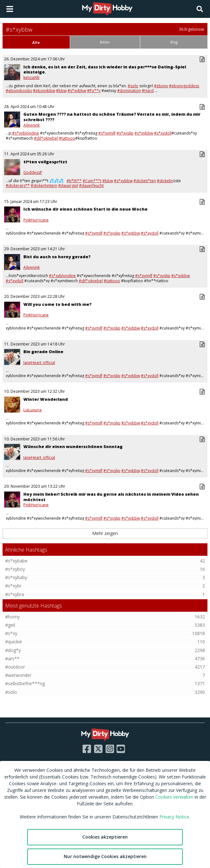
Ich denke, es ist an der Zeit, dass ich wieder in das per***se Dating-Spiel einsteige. (105, 70)
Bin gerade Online (43, 352)
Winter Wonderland (46, 399)
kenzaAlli (31, 78)
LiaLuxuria (32, 410)
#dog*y (13, 650)
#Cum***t (92, 181)
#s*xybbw (77, 91)
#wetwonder (18, 675)
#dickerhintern (44, 186)
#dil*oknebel (46, 138)
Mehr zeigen (105, 533)
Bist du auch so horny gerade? (57, 257)
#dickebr (165, 181)
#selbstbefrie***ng (25, 683)
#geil (10, 625)
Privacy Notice (174, 817)
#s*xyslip (125, 133)
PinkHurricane (36, 220)
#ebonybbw (44, 91)
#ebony (161, 86)
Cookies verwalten (174, 797)
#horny (12, 617)
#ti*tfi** (74, 181)
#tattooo (67, 138)
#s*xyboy (15, 569)
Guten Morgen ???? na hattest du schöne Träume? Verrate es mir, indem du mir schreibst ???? (112, 117)
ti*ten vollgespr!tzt (45, 162)
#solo (133, 86)
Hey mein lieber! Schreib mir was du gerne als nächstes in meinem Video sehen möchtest (111, 497)
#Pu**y (94, 91)
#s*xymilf (107, 133)
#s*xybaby (16, 577)
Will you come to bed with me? (57, 304)
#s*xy (11, 633)
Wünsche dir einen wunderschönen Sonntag (73, 446)
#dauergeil (68, 186)
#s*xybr (13, 586)
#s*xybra (15, 594)
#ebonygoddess (184, 86)
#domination (129, 91)
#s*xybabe (16, 561)
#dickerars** (18, 186)
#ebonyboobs (19, 91)
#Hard (148, 91)
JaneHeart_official (39, 363)
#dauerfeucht (91, 186)
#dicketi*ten (145, 181)
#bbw (61, 91)
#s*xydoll (163, 133)
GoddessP (33, 173)
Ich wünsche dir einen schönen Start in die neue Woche (85, 209)
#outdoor (15, 667)
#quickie (14, 642)
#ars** (12, 659)
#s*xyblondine (26, 133)
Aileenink (32, 125)
